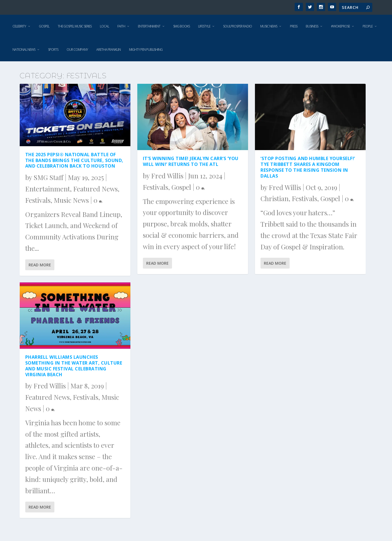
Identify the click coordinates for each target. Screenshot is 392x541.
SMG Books (181, 26)
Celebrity (19, 26)
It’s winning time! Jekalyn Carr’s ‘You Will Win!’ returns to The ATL (191, 161)
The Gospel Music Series (75, 26)
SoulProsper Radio (237, 26)
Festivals (38, 200)
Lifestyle (204, 26)
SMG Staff (48, 177)
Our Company (77, 50)
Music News (269, 26)
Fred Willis (50, 386)
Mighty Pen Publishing (146, 50)
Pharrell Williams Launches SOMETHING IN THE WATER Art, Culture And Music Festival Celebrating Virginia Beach (74, 366)
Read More (40, 265)
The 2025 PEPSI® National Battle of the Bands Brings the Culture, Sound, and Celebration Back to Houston (74, 160)
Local (104, 26)
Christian (275, 198)
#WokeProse (340, 26)
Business (312, 26)
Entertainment (149, 26)
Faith (121, 26)
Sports (53, 50)
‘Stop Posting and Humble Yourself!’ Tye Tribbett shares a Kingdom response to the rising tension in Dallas (308, 167)
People (368, 26)
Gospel (44, 26)
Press (294, 26)
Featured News (95, 189)
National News (24, 50)
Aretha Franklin (108, 50)
